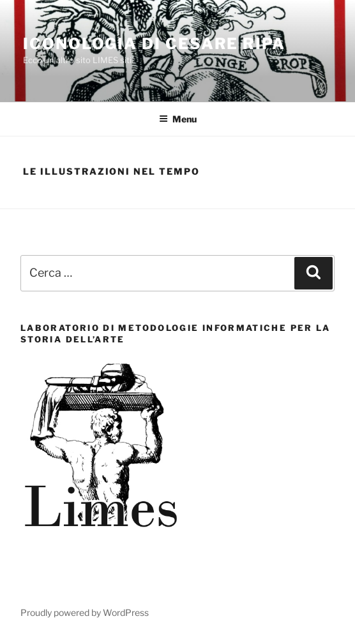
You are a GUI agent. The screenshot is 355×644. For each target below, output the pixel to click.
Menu (178, 119)
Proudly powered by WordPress (85, 612)
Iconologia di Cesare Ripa (154, 44)
